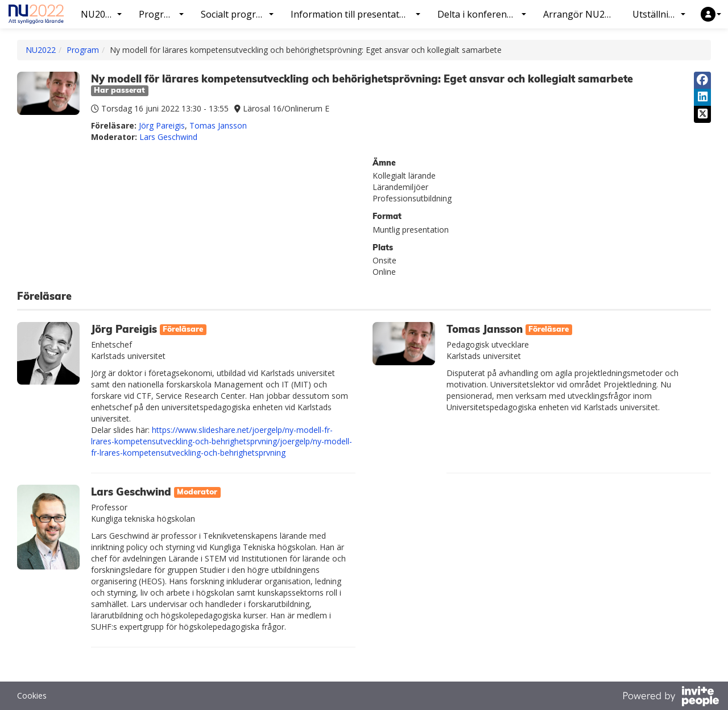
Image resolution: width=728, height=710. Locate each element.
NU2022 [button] (102, 14)
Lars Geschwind (168, 137)
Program (83, 50)
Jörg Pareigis (162, 125)
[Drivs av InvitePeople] (671, 697)
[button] (711, 14)
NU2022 (41, 50)
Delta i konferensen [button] (482, 14)
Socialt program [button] (237, 14)
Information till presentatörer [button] (355, 14)
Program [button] (161, 14)
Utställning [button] (659, 14)
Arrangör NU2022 (582, 14)
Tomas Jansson (218, 125)
